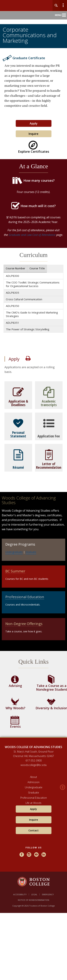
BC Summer (15, 571)
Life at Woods (33, 803)
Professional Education (25, 597)
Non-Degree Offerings (24, 624)
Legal (34, 894)
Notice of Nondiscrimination (33, 900)
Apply (34, 123)
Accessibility (20, 894)
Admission (33, 782)
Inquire (33, 134)
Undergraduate (14, 552)
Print (28, 358)
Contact (33, 830)
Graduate (31, 552)
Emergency (48, 894)
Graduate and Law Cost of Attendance (32, 235)
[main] (33, 400)
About (33, 777)
